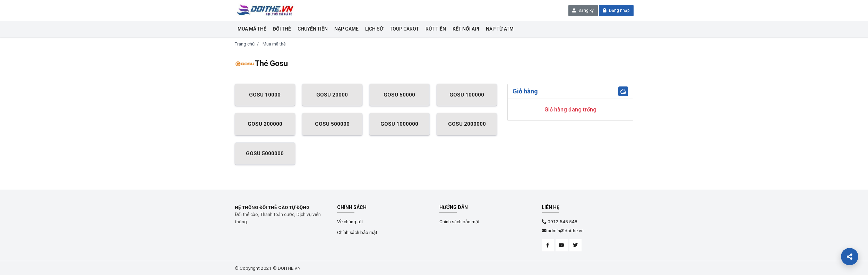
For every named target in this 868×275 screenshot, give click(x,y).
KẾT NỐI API (466, 29)
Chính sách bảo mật (357, 232)
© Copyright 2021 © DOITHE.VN (268, 268)
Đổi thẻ (282, 29)
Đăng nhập (616, 10)
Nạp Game (346, 29)
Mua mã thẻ (252, 29)
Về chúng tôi (350, 222)
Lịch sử (374, 29)
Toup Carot (404, 29)
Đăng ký (583, 10)
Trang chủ (245, 44)
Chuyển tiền (313, 29)
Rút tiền (436, 29)
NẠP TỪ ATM (500, 29)
